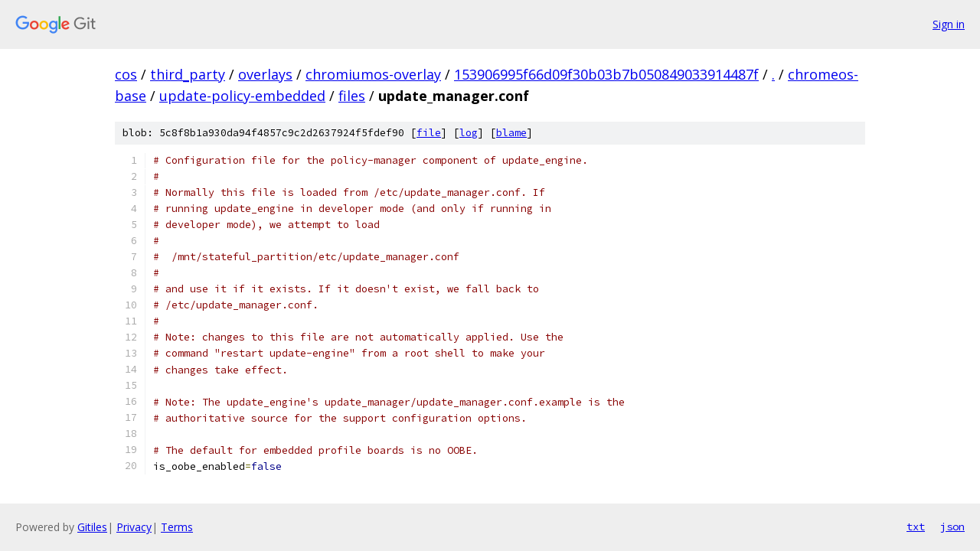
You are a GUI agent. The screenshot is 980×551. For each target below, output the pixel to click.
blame (511, 133)
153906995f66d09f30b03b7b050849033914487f (606, 74)
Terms (177, 527)
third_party (188, 74)
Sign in (949, 24)
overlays (265, 74)
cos (126, 74)
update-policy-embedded (242, 96)
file (429, 133)
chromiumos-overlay (373, 74)
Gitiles (92, 527)
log (469, 133)
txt (916, 527)
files (352, 96)
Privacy (134, 527)
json (952, 527)
